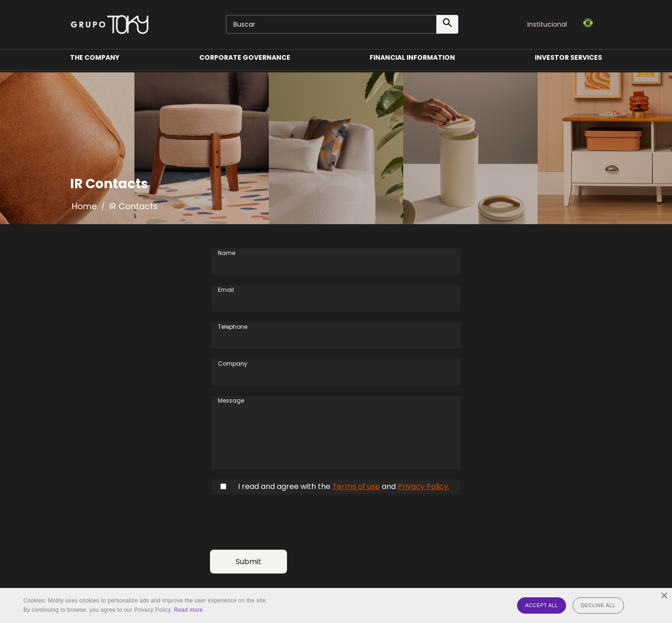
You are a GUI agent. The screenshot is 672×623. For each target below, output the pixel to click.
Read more (189, 610)
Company (233, 364)
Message (231, 401)
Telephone (233, 327)
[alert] (336, 605)
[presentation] (281, 522)
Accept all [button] (541, 605)
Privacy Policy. (423, 486)
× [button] (664, 596)
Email (226, 290)
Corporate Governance (245, 63)
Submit (248, 562)
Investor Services (568, 63)
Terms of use (356, 486)
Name (227, 253)
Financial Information (412, 63)
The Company (95, 63)
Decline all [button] (598, 605)
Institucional (547, 24)
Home (84, 206)
